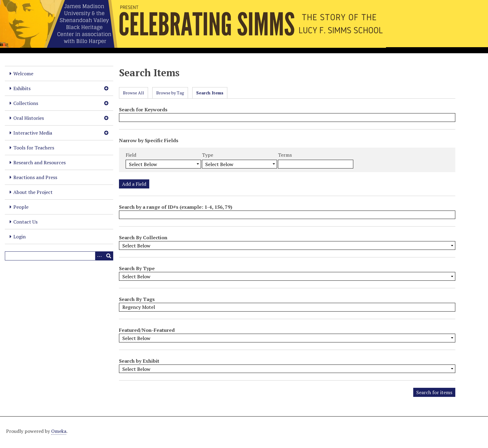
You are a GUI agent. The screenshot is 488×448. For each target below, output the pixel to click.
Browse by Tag (170, 93)
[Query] (59, 256)
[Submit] (109, 256)
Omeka (59, 431)
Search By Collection (143, 237)
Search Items (210, 93)
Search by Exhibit (139, 361)
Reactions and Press (35, 177)
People (21, 207)
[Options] (100, 256)
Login (20, 237)
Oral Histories (29, 118)
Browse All (134, 93)
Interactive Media (33, 133)
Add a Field (134, 184)
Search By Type (137, 268)
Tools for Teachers (34, 148)
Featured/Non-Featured (147, 330)
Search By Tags (137, 299)
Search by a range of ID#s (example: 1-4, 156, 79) (176, 207)
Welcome (23, 74)
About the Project (33, 192)
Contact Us (25, 222)
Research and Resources (40, 162)
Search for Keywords (143, 110)
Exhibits (22, 88)
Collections (26, 103)
